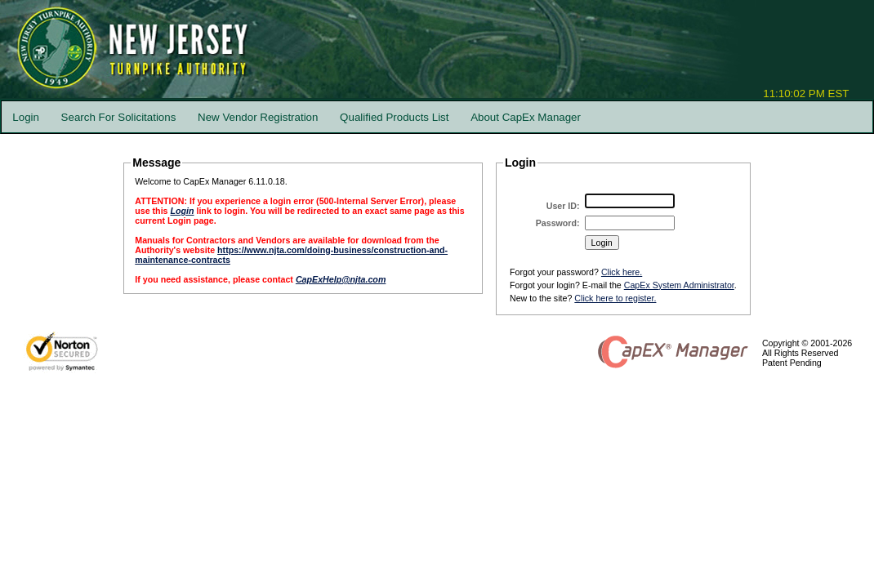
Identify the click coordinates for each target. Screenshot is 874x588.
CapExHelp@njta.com (341, 279)
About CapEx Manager (526, 117)
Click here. (622, 272)
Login (26, 117)
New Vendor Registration (258, 117)
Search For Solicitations (119, 117)
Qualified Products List (394, 117)
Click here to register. (615, 298)
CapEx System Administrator (679, 285)
